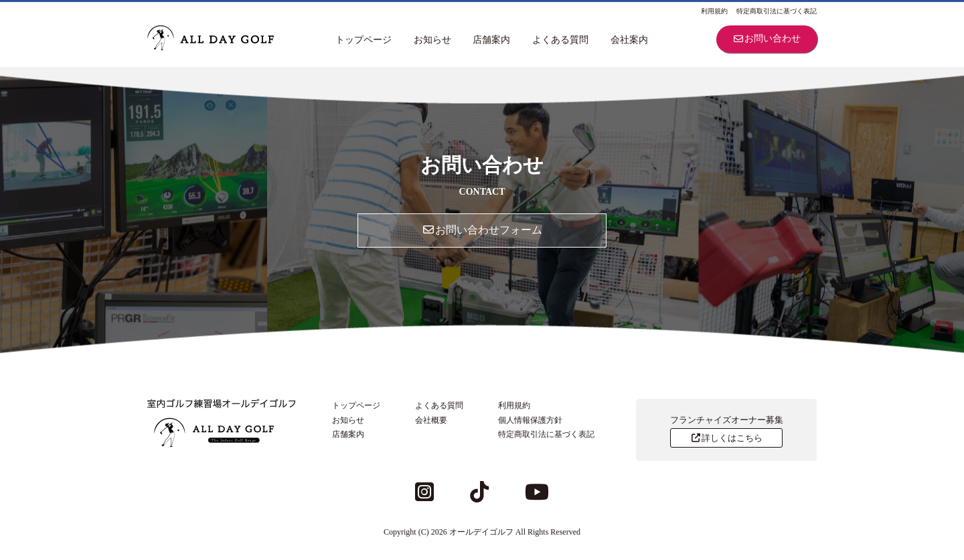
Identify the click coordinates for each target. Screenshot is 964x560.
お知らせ (432, 40)
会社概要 (431, 420)
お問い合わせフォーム (482, 230)
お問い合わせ (767, 38)
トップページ (364, 40)
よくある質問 (560, 40)
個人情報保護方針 (530, 420)
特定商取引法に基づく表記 (777, 11)
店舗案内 (491, 40)
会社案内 (629, 40)
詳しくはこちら (726, 438)
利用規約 (714, 11)
